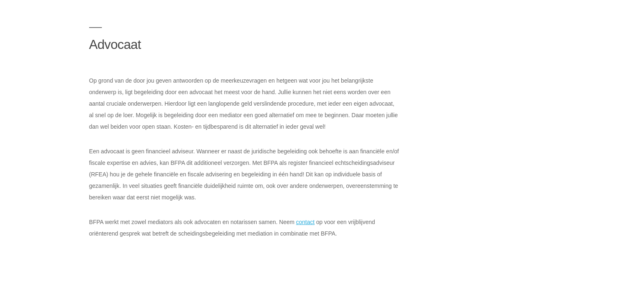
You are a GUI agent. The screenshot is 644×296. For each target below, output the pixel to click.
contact (305, 222)
